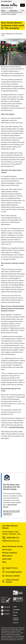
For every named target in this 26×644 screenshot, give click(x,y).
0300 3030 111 (9, 8)
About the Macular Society (12, 547)
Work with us (7, 556)
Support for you (12, 568)
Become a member (13, 576)
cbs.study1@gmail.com (16, 427)
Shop (4, 562)
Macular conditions (10, 553)
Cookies (15, 607)
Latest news (13, 10)
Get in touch (7, 550)
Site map (15, 612)
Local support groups (14, 572)
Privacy (15, 615)
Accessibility (16, 610)
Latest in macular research (12, 581)
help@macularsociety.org (11, 541)
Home (3, 10)
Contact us (16, 623)
